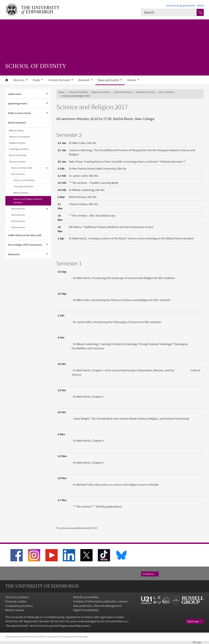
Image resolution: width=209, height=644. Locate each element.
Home (61, 92)
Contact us (150, 574)
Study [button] (37, 80)
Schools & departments (181, 6)
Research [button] (84, 80)
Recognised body (17, 626)
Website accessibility (86, 597)
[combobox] (169, 12)
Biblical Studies (16, 130)
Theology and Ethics (19, 149)
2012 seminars (18, 227)
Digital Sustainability (86, 610)
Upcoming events (17, 103)
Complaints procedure (19, 606)
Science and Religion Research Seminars (28, 201)
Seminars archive (17, 162)
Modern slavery (15, 610)
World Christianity (18, 155)
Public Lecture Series (19, 113)
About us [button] (19, 80)
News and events (101, 92)
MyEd (201, 6)
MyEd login (195, 621)
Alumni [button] (132, 80)
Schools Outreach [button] (60, 80)
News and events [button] (109, 80)
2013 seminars (18, 221)
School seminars (17, 123)
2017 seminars (18, 174)
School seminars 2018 (22, 168)
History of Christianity (20, 137)
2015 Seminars (18, 209)
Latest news (15, 94)
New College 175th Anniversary (25, 245)
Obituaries (14, 254)
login (198, 642)
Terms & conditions (17, 597)
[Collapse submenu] (48, 123)
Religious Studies (17, 143)
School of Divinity (78, 92)
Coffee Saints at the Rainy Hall (24, 235)
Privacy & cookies (16, 601)
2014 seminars (18, 215)
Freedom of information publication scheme (100, 601)
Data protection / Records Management (97, 606)
